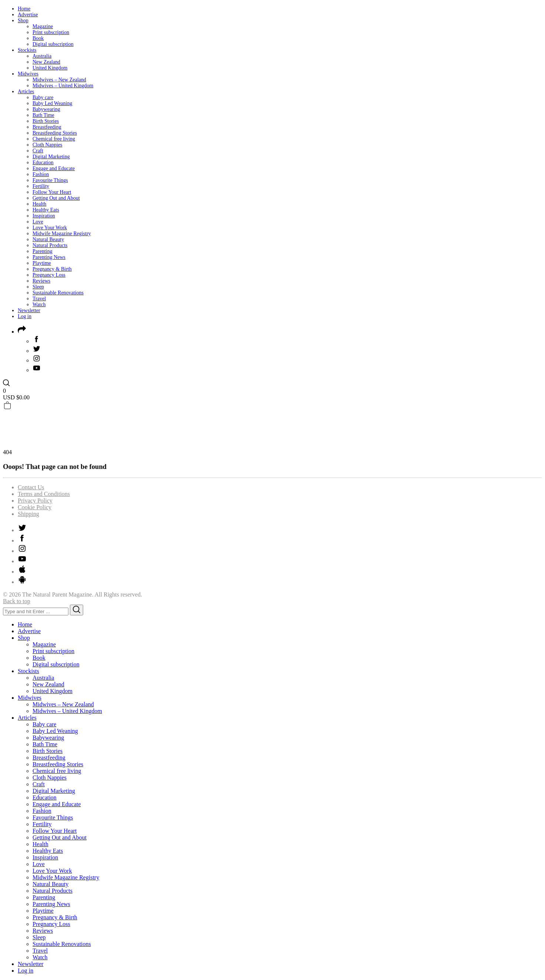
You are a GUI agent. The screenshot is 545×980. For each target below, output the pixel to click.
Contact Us (31, 487)
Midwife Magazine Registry (62, 234)
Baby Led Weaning (52, 103)
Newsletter (29, 310)
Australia (42, 56)
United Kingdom (50, 68)
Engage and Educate (54, 168)
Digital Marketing (51, 157)
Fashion (41, 174)
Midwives (28, 74)
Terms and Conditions (44, 494)
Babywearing (46, 109)
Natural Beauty (48, 239)
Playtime (42, 263)
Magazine (43, 26)
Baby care (43, 97)
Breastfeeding (47, 127)
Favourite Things (50, 180)
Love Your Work (50, 228)
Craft (38, 151)
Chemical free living (54, 139)
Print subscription (51, 32)
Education (43, 163)
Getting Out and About (56, 198)
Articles (26, 92)
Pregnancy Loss (49, 275)
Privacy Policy (35, 501)
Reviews (41, 281)
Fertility (41, 186)
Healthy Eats (46, 210)
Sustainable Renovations (58, 293)
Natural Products (50, 245)
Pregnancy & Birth (52, 269)
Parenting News (49, 257)
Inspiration (44, 216)
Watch (39, 305)
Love (38, 222)
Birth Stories (46, 121)
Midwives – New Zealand (59, 80)
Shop (23, 21)
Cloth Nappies (48, 145)
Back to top (17, 601)
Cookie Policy (35, 507)
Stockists (27, 50)
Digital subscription (53, 44)
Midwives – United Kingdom (63, 86)
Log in (25, 316)
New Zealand (46, 62)
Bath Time (43, 115)
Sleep (38, 287)
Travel (39, 299)
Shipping (28, 514)
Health (39, 204)
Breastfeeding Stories (55, 133)
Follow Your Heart (52, 192)
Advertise (28, 15)
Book (38, 38)
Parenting (43, 251)
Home (24, 9)
